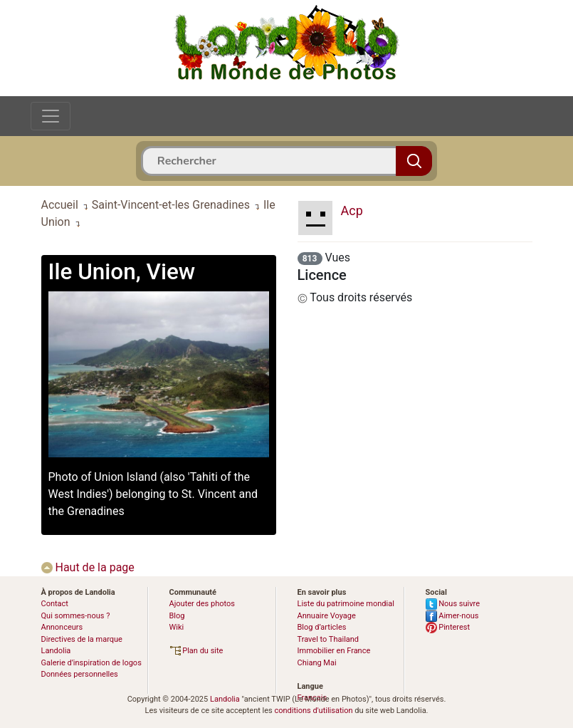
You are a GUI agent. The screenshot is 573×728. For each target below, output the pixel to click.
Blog (177, 616)
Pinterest (448, 627)
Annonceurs (62, 627)
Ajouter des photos (202, 604)
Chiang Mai (317, 663)
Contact (55, 604)
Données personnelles (80, 674)
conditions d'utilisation (313, 711)
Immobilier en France (334, 651)
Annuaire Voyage (327, 616)
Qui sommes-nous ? (76, 616)
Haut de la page (88, 567)
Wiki (177, 627)
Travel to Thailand (328, 639)
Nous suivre (453, 604)
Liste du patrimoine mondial (346, 604)
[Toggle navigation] (51, 116)
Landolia (225, 699)
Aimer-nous (452, 616)
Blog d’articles (322, 627)
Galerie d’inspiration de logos (91, 663)
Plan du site (196, 651)
